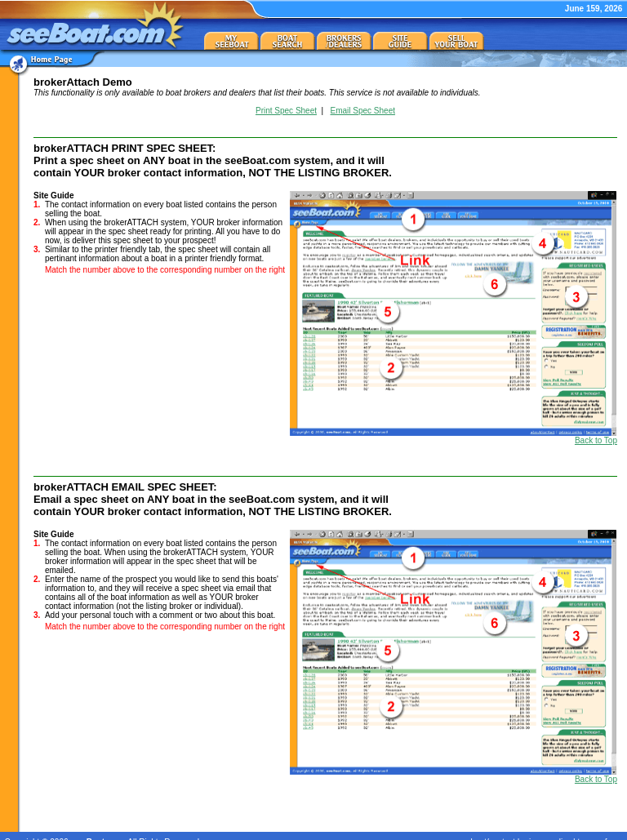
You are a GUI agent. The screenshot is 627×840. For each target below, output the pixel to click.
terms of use (600, 830)
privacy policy (546, 830)
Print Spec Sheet (286, 111)
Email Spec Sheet (363, 111)
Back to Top (596, 440)
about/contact (491, 830)
